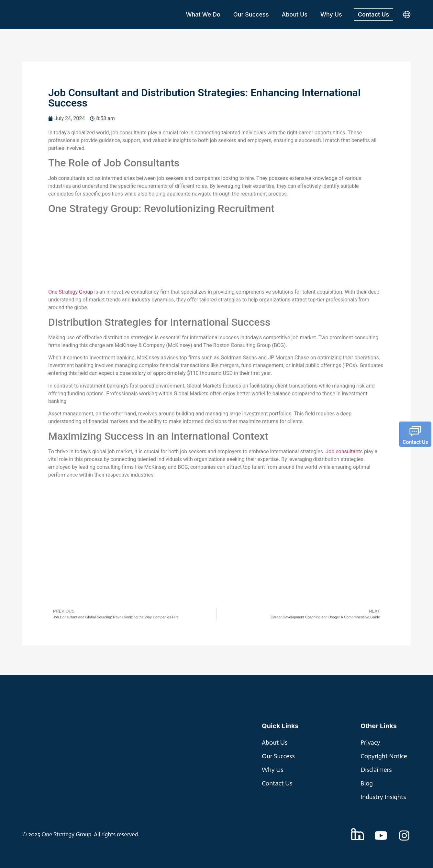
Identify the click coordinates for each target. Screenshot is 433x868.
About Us (294, 14)
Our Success (251, 14)
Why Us (331, 14)
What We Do (203, 14)
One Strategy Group (71, 292)
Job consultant (343, 451)
